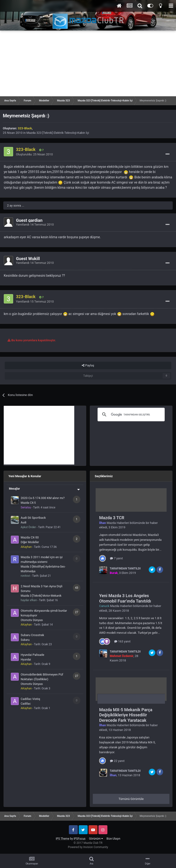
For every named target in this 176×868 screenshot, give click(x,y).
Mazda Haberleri (118, 523)
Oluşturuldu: (34, 154)
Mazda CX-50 (30, 537)
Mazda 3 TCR (112, 518)
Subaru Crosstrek (32, 635)
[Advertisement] (88, 63)
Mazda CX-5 (28, 503)
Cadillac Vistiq (30, 699)
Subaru (25, 640)
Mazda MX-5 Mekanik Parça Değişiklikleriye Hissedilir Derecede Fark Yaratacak (126, 715)
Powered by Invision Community (88, 847)
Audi (23, 522)
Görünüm (96, 839)
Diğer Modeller (30, 542)
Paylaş (88, 365)
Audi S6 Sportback (33, 518)
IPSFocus (79, 839)
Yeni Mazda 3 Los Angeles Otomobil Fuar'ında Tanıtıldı (125, 598)
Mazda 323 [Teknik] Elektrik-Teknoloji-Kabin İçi (58, 133)
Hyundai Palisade (32, 655)
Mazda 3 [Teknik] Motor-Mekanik (41, 596)
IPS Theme (63, 839)
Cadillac (26, 704)
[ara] (130, 415)
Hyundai (26, 660)
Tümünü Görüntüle (131, 799)
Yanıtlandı (35, 225)
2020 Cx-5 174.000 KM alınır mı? (43, 498)
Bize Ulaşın (113, 839)
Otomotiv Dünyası (32, 620)
